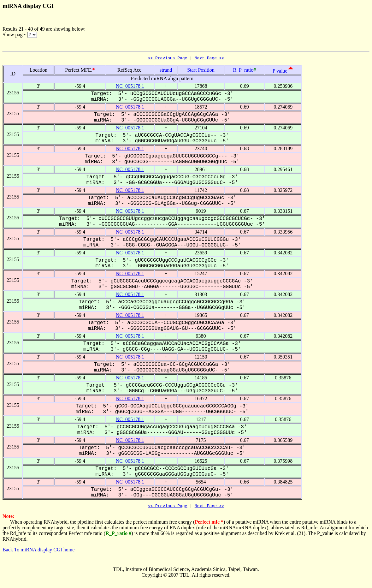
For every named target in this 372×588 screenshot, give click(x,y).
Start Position (201, 71)
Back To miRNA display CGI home (38, 552)
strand (166, 71)
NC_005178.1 (130, 87)
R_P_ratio (243, 71)
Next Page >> (210, 59)
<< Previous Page (168, 59)
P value (280, 72)
